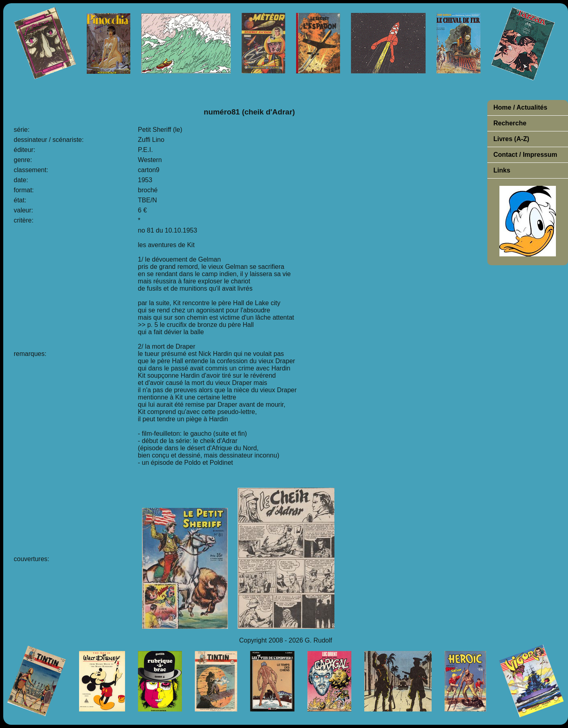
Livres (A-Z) (511, 139)
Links (502, 170)
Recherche (510, 123)
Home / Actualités (520, 107)
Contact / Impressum (525, 155)
